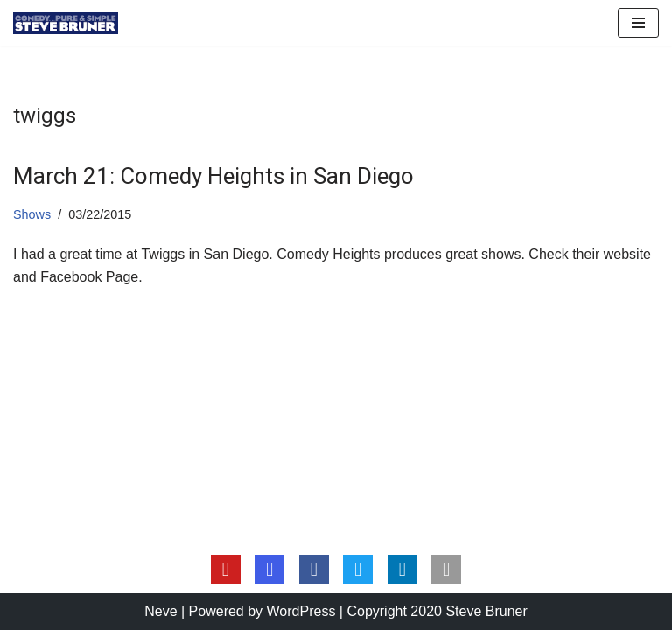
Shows (32, 214)
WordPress (301, 611)
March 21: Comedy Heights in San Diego (213, 176)
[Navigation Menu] (638, 23)
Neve (161, 611)
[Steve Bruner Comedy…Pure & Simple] (66, 23)
